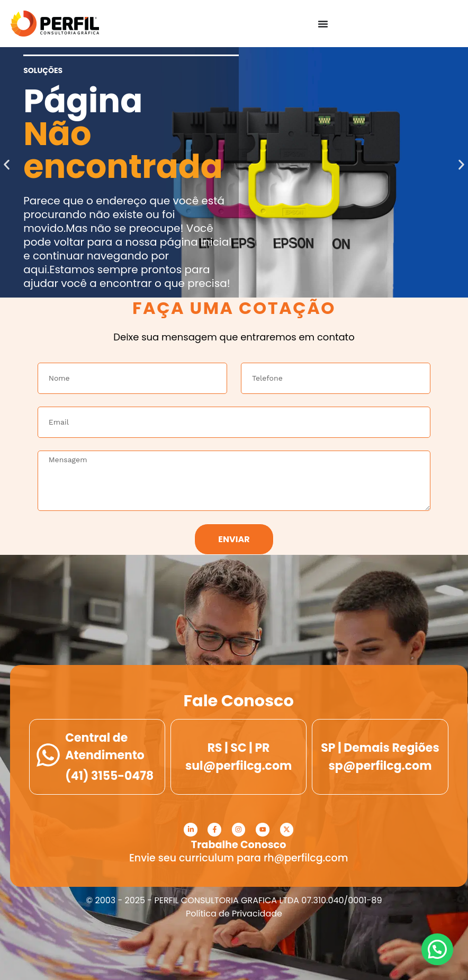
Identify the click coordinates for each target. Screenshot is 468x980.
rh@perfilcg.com (306, 858)
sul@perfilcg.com (238, 766)
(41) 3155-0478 (109, 776)
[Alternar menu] (323, 24)
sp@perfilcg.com (380, 766)
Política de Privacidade (234, 914)
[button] (7, 164)
